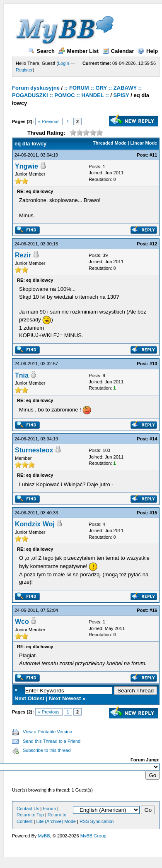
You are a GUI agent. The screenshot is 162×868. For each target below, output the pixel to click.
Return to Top (30, 815)
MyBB (44, 836)
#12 (153, 244)
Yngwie (27, 166)
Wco (22, 622)
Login (64, 63)
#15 (153, 513)
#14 (153, 439)
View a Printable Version (47, 732)
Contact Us (28, 809)
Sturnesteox (34, 450)
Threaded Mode (110, 143)
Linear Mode (144, 143)
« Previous (49, 121)
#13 (153, 364)
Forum (49, 809)
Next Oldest (29, 698)
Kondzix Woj (35, 524)
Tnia (22, 375)
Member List (79, 51)
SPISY (121, 95)
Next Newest (65, 698)
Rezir (23, 255)
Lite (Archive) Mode (56, 821)
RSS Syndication (97, 821)
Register (24, 70)
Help (148, 51)
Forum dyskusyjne (36, 88)
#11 (153, 155)
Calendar (118, 51)
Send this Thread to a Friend (52, 741)
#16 (153, 610)
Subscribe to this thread (47, 750)
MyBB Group (93, 836)
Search (41, 51)
